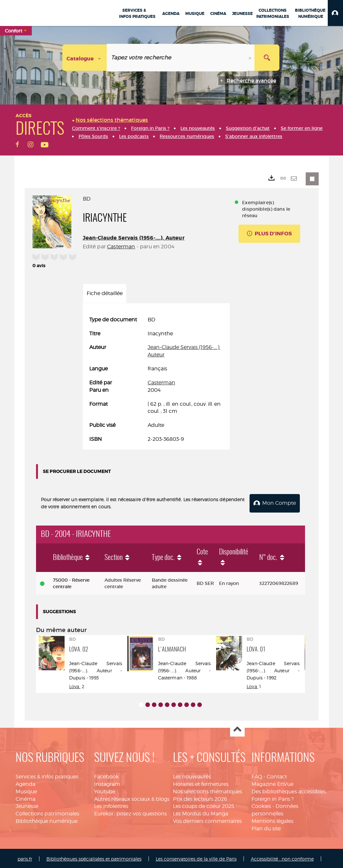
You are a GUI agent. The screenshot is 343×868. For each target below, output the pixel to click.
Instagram (107, 783)
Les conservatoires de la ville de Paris (196, 857)
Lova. (75, 685)
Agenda (25, 783)
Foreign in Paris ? (273, 798)
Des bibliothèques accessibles (289, 790)
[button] (335, 13)
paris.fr (25, 857)
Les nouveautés (192, 775)
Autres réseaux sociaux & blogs (132, 798)
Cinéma (25, 798)
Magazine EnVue (272, 783)
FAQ (257, 775)
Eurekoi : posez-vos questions (130, 813)
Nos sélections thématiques (208, 790)
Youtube (105, 790)
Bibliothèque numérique (47, 820)
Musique (26, 790)
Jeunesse (27, 805)
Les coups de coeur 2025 (204, 805)
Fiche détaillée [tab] (105, 293)
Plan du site (266, 827)
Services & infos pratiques (47, 775)
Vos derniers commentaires (207, 820)
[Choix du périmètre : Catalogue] (85, 58)
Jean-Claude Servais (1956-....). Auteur (134, 238)
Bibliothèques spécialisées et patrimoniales (94, 857)
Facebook (106, 775)
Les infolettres (111, 805)
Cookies (261, 805)
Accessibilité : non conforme (282, 857)
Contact (277, 775)
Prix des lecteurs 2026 (200, 798)
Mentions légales (272, 820)
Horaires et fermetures (201, 783)
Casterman (121, 247)
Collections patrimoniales (47, 813)
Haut (237, 728)
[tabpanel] (156, 380)
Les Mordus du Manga (201, 813)
